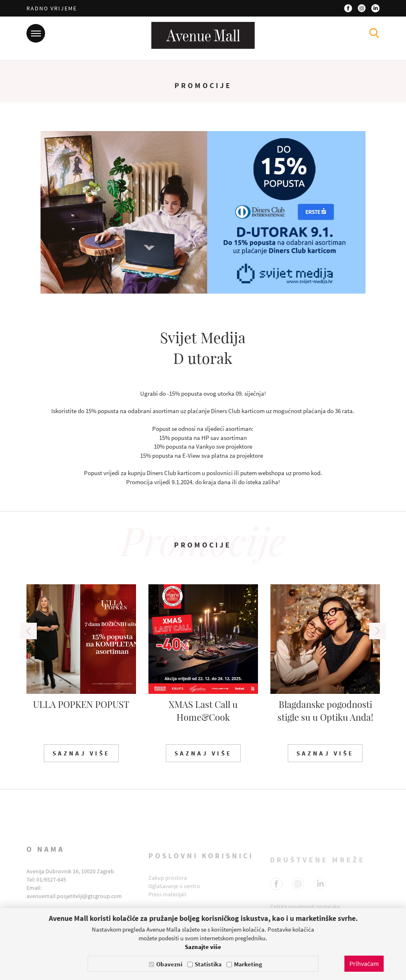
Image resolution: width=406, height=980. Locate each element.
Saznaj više (81, 753)
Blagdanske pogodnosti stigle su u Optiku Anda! (325, 711)
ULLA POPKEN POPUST (81, 704)
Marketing (248, 964)
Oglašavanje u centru (174, 893)
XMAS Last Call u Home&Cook (203, 711)
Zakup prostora (168, 884)
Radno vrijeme (52, 8)
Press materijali (167, 901)
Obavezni (169, 964)
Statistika (208, 964)
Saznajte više (203, 947)
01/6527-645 (51, 889)
